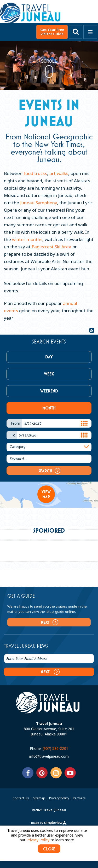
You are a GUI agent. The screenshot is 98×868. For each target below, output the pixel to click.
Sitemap (39, 798)
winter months (27, 239)
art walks (59, 173)
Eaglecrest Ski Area (51, 247)
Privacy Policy (59, 798)
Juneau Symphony (39, 203)
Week (49, 374)
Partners (79, 798)
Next (50, 622)
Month (49, 408)
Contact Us (21, 798)
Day (49, 357)
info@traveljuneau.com (49, 756)
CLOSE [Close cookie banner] (49, 849)
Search (49, 471)
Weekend (49, 391)
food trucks (35, 173)
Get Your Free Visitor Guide (52, 32)
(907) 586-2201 (55, 748)
